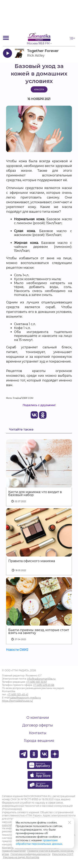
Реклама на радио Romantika (21, 857)
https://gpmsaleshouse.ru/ (17, 701)
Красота (39, 90)
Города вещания (39, 741)
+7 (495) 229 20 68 (44, 685)
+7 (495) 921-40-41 (18, 694)
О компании (38, 718)
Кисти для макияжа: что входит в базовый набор (35, 493)
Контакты (38, 733)
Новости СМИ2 (17, 650)
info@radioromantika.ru (41, 679)
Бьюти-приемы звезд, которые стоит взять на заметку (39, 631)
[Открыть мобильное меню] (6, 38)
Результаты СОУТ (63, 854)
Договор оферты (38, 725)
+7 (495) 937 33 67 (37, 682)
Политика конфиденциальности (30, 854)
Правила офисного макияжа (32, 561)
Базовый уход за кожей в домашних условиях (39, 74)
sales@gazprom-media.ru (26, 698)
